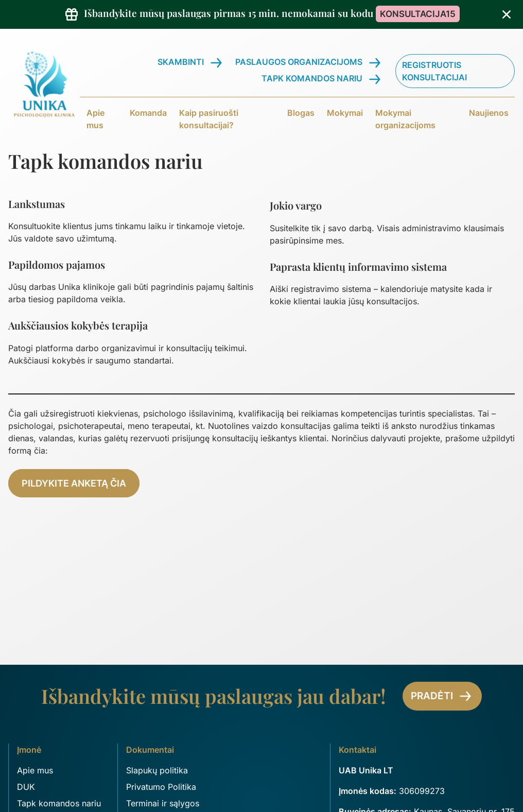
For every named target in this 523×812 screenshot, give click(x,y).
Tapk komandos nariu (312, 78)
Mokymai (345, 113)
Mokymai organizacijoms (405, 119)
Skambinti (181, 62)
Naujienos (489, 113)
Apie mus (95, 119)
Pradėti (442, 696)
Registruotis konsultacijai (434, 71)
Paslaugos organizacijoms (299, 62)
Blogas (301, 113)
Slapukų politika (157, 770)
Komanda (148, 113)
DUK (26, 787)
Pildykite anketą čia (74, 483)
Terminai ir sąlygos (163, 803)
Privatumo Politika (161, 787)
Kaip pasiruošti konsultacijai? (209, 119)
